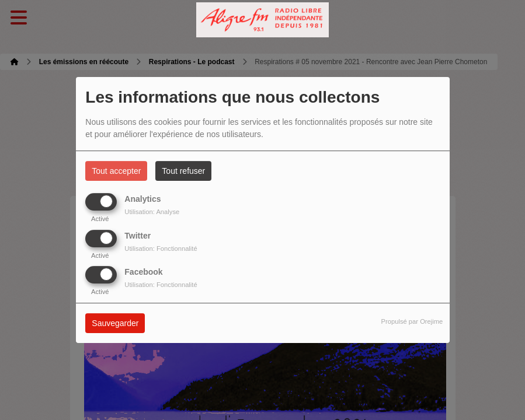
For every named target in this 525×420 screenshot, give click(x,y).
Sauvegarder (115, 323)
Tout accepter (116, 171)
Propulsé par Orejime (412, 321)
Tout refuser (183, 171)
